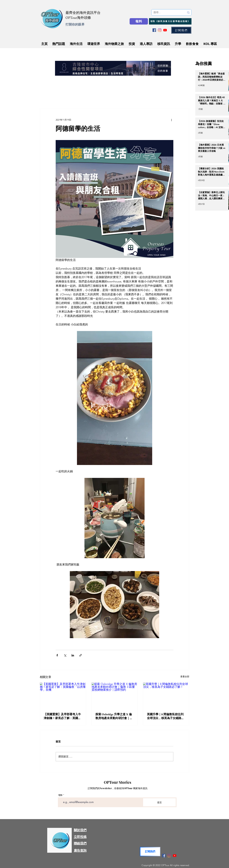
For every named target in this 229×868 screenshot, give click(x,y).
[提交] (159, 802)
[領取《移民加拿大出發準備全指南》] (170, 21)
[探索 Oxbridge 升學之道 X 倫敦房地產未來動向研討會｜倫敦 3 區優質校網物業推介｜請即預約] (115, 695)
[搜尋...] (167, 12)
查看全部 (185, 677)
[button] (181, 30)
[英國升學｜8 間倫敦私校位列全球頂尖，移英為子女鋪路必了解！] (166, 695)
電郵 (60, 795)
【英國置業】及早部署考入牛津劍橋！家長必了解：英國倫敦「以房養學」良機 (62, 716)
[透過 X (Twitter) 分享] (65, 655)
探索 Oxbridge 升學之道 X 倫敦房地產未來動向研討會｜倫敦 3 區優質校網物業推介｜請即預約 (114, 716)
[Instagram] (160, 30)
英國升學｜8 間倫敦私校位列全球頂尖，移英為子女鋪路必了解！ (166, 716)
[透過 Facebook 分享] (57, 655)
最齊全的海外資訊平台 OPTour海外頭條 (83, 15)
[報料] (139, 21)
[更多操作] (171, 120)
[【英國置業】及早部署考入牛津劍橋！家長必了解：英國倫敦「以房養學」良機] (63, 695)
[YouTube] (165, 30)
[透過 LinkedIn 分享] (73, 655)
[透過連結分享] (81, 655)
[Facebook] (154, 30)
